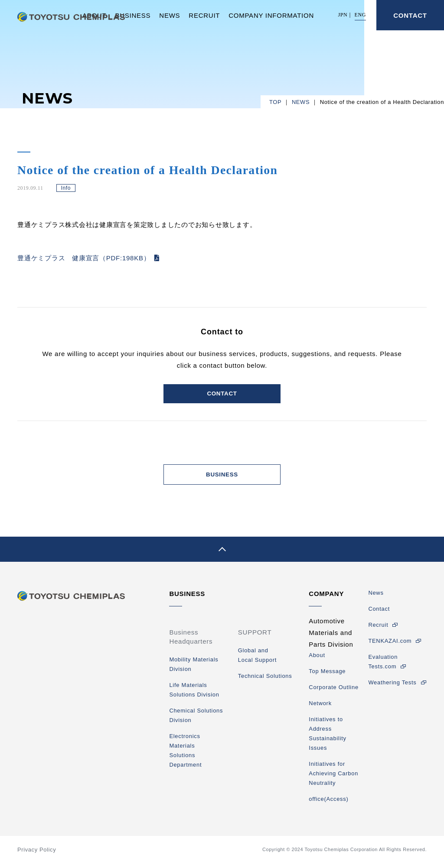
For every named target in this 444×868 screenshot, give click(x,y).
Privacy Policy (37, 854)
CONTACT (410, 15)
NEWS (170, 15)
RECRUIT (204, 15)
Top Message (327, 676)
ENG (360, 15)
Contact (379, 614)
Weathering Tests (392, 687)
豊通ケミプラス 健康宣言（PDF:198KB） (84, 258)
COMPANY (326, 598)
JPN (343, 15)
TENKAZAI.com (390, 646)
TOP (275, 102)
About (317, 660)
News (376, 598)
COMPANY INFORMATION (271, 15)
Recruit (378, 630)
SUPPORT (255, 637)
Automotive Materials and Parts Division (331, 637)
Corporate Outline (334, 692)
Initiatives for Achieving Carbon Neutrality (333, 778)
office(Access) (328, 804)
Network (320, 708)
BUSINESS (133, 15)
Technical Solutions (265, 681)
